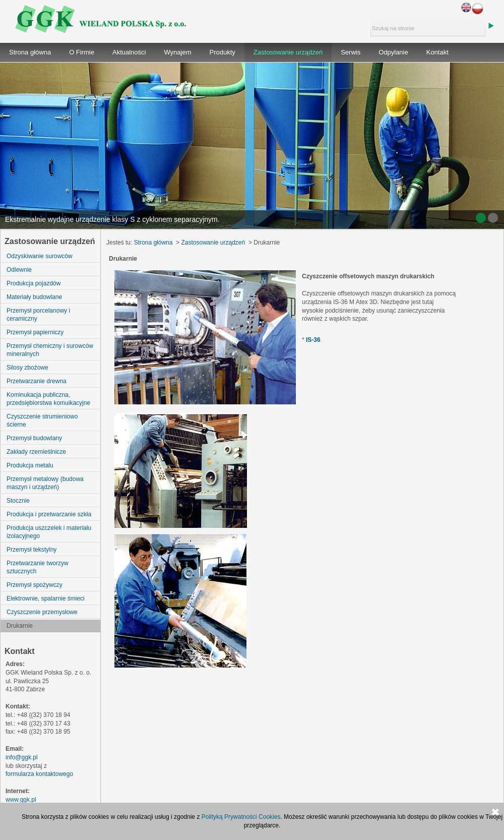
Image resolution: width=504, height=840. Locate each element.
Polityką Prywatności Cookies (241, 817)
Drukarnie (20, 626)
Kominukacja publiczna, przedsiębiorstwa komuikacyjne (48, 399)
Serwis (351, 52)
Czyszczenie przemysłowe (42, 612)
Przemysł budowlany (34, 438)
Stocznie (18, 501)
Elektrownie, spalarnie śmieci (46, 598)
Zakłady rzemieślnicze (36, 452)
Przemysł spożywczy (35, 585)
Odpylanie (393, 52)
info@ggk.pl (22, 757)
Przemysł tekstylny (31, 550)
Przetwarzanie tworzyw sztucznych (38, 567)
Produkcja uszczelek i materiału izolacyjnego (49, 532)
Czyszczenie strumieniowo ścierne (42, 421)
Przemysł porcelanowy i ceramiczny (38, 315)
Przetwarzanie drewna (37, 381)
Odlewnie (19, 270)
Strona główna (30, 52)
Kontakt (437, 52)
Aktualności (129, 52)
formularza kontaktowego (39, 774)
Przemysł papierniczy (35, 332)
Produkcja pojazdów (34, 283)
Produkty (223, 52)
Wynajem (177, 52)
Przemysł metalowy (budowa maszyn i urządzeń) (45, 483)
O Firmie (82, 52)
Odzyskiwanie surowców (40, 256)
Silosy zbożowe (27, 368)
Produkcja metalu (30, 465)
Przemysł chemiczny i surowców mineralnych (50, 350)
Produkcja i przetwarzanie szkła (49, 514)
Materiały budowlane (34, 297)
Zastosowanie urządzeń (288, 52)
